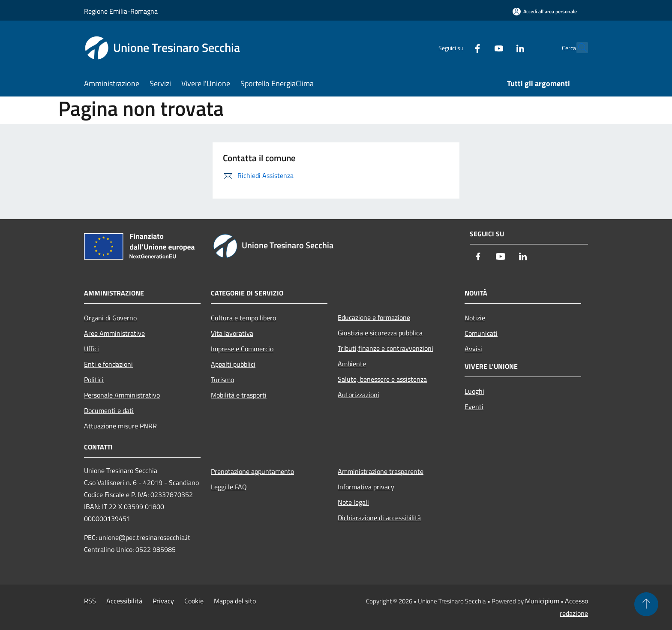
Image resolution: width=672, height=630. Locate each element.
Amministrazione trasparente (381, 471)
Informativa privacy (366, 487)
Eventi (474, 407)
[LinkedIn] (501, 47)
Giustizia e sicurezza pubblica (380, 333)
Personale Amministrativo (122, 395)
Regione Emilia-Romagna (121, 11)
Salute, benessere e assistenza (382, 379)
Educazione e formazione (374, 317)
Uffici (91, 349)
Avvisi (473, 349)
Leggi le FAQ (229, 487)
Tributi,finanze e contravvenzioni (385, 348)
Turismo (222, 380)
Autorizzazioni (358, 395)
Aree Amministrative (114, 333)
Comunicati (481, 333)
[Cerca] (578, 48)
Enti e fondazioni (108, 364)
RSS (90, 601)
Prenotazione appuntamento (252, 471)
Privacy (163, 601)
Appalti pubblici (233, 364)
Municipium (542, 601)
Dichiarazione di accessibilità (379, 518)
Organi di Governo (110, 318)
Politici (94, 380)
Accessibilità (124, 601)
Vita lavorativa (232, 333)
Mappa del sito (235, 601)
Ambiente (352, 364)
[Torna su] (646, 604)
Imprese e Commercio (242, 349)
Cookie (194, 601)
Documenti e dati (109, 410)
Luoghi (474, 391)
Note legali (353, 502)
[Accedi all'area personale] (545, 11)
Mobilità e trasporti (239, 395)
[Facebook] (459, 47)
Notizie (475, 318)
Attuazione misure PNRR (120, 426)
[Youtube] (480, 47)
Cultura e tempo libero (243, 318)
